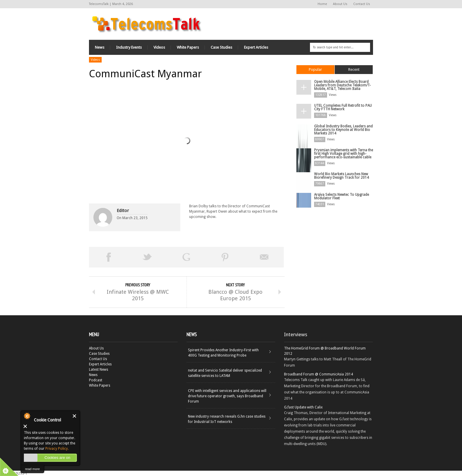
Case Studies (221, 47)
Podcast (96, 380)
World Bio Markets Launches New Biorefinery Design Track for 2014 (341, 176)
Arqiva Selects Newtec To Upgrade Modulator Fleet (341, 196)
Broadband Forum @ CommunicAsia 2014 (319, 374)
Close (75, 416)
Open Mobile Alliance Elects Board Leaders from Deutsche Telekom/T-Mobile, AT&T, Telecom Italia (342, 85)
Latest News (99, 370)
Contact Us (362, 4)
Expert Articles (256, 47)
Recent (354, 69)
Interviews (296, 334)
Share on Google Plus (186, 257)
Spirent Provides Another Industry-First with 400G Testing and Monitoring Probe (223, 353)
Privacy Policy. (57, 449)
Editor (123, 211)
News (100, 47)
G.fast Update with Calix (303, 407)
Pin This (225, 257)
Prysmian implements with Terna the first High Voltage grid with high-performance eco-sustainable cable (344, 154)
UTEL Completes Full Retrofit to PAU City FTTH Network (343, 107)
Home (322, 4)
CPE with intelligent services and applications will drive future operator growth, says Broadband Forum (227, 396)
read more (32, 469)
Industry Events (129, 47)
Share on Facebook (108, 257)
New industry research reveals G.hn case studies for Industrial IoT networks (227, 419)
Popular (315, 69)
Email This (264, 257)
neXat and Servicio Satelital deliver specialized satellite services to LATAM (225, 373)
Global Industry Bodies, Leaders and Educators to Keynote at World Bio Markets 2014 (343, 130)
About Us (340, 4)
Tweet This (147, 257)
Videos (159, 47)
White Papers (188, 47)
